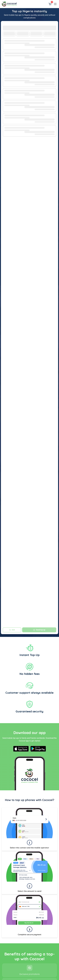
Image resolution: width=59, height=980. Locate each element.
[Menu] (55, 4)
